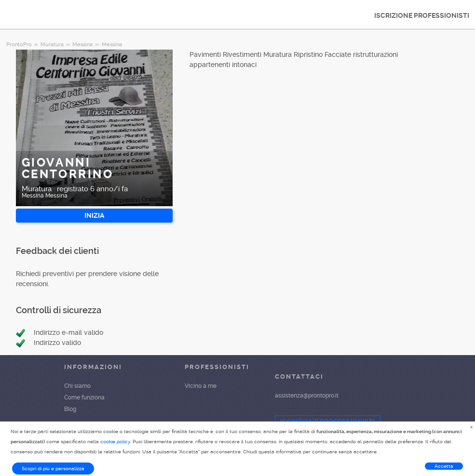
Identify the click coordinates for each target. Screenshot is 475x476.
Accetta (444, 466)
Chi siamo (77, 386)
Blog (70, 409)
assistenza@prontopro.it (307, 396)
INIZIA (94, 215)
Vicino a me (201, 386)
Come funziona (84, 397)
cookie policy (115, 442)
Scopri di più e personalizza (53, 469)
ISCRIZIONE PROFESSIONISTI (422, 15)
